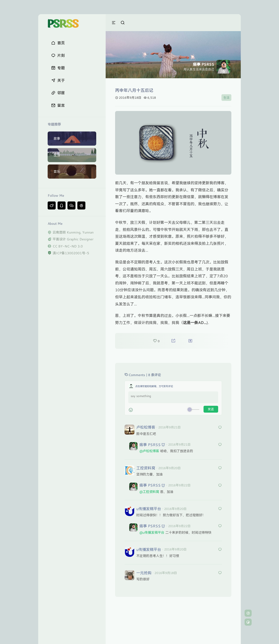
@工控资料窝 (149, 492)
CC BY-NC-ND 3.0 (68, 246)
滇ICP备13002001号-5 (71, 253)
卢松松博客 (146, 427)
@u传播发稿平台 (152, 532)
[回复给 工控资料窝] (220, 468)
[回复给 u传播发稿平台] (220, 509)
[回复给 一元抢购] (220, 573)
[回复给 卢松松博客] (220, 428)
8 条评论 (155, 375)
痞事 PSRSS (150, 445)
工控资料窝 (146, 468)
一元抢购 (144, 573)
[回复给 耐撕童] (220, 445)
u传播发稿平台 (149, 509)
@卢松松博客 (149, 451)
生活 (226, 98)
